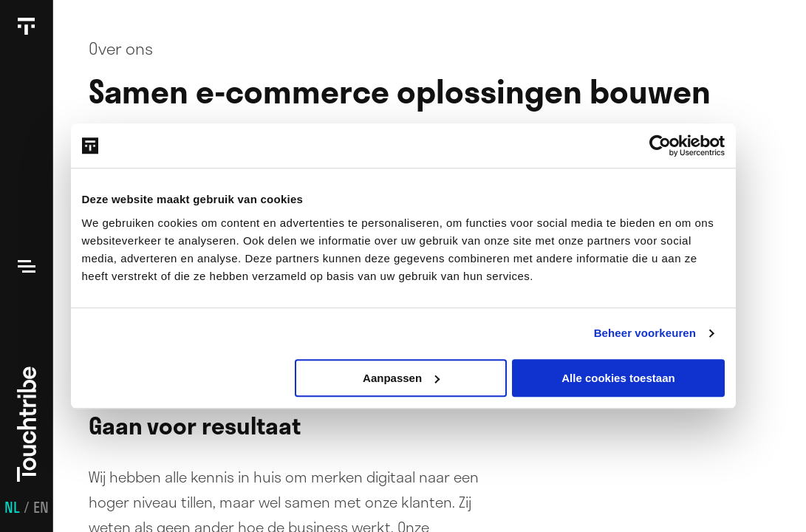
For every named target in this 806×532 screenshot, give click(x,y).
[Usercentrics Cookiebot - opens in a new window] (660, 146)
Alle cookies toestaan (618, 378)
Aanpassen (401, 378)
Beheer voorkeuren (645, 333)
